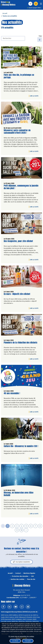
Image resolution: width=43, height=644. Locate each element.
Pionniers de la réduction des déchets (21, 343)
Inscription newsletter (21, 562)
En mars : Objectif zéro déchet (17, 294)
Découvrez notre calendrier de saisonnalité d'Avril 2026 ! (17, 132)
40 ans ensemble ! (12, 393)
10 (21, 530)
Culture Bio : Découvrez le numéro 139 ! (21, 446)
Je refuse (15, 641)
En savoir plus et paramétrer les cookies (21, 636)
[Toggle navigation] (41, 4)
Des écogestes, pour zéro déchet (18, 241)
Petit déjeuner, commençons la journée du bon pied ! (21, 187)
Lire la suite (35, 96)
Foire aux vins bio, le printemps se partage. (19, 76)
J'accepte (28, 641)
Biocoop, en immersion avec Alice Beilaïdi (19, 494)
